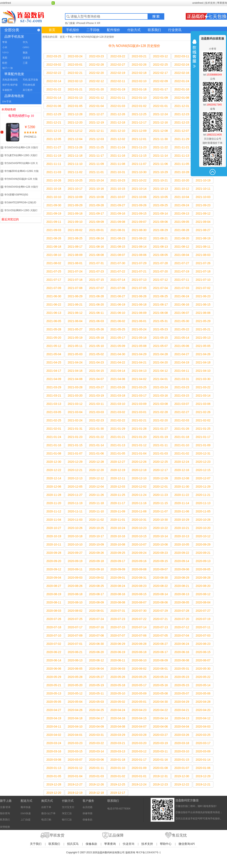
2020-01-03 (96, 776)
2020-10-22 (160, 528)
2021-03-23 (182, 387)
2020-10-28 (203, 520)
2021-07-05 (139, 288)
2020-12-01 (160, 487)
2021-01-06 (96, 453)
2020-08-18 (75, 594)
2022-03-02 (54, 65)
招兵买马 (73, 844)
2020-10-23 (139, 528)
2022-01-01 (160, 106)
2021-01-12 (139, 445)
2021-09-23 (203, 205)
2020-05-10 (118, 693)
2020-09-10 (96, 569)
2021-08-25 (75, 238)
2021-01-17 (203, 437)
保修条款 (87, 820)
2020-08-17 (96, 594)
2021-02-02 (203, 420)
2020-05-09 (139, 693)
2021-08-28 (182, 230)
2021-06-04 (75, 321)
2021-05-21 (203, 329)
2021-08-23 (118, 238)
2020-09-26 (96, 553)
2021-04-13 (139, 371)
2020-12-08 (182, 478)
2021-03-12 (75, 404)
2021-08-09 (75, 255)
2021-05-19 (75, 338)
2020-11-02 (96, 520)
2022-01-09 (160, 98)
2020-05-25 (139, 677)
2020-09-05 (203, 569)
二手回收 (93, 30)
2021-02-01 (54, 429)
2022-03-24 (75, 56)
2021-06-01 (139, 321)
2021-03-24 (160, 387)
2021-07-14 (118, 280)
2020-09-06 (182, 569)
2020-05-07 (182, 693)
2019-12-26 (96, 784)
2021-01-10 (182, 445)
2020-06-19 (118, 652)
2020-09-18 (96, 561)
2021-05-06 (182, 346)
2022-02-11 (118, 81)
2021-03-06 (203, 404)
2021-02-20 (160, 420)
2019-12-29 (203, 776)
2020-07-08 (96, 635)
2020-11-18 (96, 503)
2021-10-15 (118, 189)
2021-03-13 (54, 404)
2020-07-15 (118, 627)
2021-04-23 (96, 362)
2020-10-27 (54, 528)
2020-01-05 (54, 776)
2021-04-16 (75, 371)
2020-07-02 (54, 644)
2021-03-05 (54, 412)
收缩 (194, 56)
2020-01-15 (182, 760)
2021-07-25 (54, 271)
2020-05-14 (203, 685)
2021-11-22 (160, 147)
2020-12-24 (182, 462)
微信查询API (187, 844)
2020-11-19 (75, 503)
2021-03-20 (75, 396)
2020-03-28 (139, 735)
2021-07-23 (96, 271)
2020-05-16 (160, 685)
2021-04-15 (96, 371)
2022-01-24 (182, 81)
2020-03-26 (182, 735)
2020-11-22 (182, 495)
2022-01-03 (118, 106)
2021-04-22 (118, 362)
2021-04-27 (182, 354)
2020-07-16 (96, 627)
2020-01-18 (118, 760)
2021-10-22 (139, 180)
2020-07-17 (75, 627)
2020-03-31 (96, 735)
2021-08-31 (118, 230)
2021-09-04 (203, 222)
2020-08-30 (160, 578)
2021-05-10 (96, 346)
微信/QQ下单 (48, 813)
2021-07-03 (182, 288)
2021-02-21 (139, 420)
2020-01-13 (54, 768)
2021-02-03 (182, 420)
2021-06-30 (54, 296)
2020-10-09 (96, 544)
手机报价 (73, 30)
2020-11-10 (96, 511)
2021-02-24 (75, 420)
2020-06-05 (75, 669)
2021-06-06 (203, 313)
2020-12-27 (118, 462)
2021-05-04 (54, 354)
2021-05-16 (139, 338)
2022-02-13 (75, 81)
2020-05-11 (96, 693)
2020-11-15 (160, 503)
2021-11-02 (75, 172)
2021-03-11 (96, 404)
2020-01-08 (160, 768)
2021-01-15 (75, 445)
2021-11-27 (54, 147)
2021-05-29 (203, 321)
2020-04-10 (75, 727)
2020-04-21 (182, 710)
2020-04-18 (75, 718)
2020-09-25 (118, 553)
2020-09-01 (118, 578)
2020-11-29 (203, 487)
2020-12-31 (203, 453)
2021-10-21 (160, 180)
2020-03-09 (203, 751)
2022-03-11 (182, 56)
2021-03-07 (182, 404)
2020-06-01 (160, 669)
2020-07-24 (96, 619)
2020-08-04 (203, 602)
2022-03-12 (160, 56)
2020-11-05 (203, 511)
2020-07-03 (203, 635)
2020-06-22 (54, 652)
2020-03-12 (139, 751)
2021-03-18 (118, 396)
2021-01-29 (118, 429)
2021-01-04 (139, 453)
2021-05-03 (75, 354)
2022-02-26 (139, 65)
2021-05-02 (96, 354)
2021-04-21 (139, 362)
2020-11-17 (118, 503)
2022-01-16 (182, 89)
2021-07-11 (182, 280)
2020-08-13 (182, 594)
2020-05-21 (54, 685)
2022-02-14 (54, 81)
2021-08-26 (54, 238)
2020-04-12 (203, 718)
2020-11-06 (182, 511)
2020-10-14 (160, 536)
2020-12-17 (160, 470)
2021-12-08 (160, 131)
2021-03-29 (54, 387)
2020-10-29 (182, 520)
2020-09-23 (160, 553)
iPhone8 (81, 23)
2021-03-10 (118, 404)
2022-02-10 (139, 81)
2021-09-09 (96, 222)
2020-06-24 (182, 644)
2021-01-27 (160, 429)
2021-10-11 (203, 189)
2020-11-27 (75, 495)
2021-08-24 (96, 238)
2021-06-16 (182, 305)
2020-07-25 (75, 619)
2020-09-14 (182, 561)
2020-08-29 (182, 578)
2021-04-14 (118, 371)
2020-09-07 (160, 569)
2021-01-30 (96, 429)
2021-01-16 (54, 445)
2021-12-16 (160, 122)
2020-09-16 (139, 561)
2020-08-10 (75, 602)
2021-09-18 (75, 213)
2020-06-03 (118, 669)
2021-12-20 (75, 122)
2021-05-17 (118, 338)
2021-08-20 (182, 238)
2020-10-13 (182, 536)
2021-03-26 (118, 387)
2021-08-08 (96, 255)
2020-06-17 (160, 652)
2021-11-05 (182, 164)
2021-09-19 (54, 213)
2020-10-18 (75, 536)
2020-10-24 (118, 528)
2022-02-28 (96, 65)
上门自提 (26, 820)
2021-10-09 (75, 197)
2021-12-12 (75, 131)
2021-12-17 (139, 122)
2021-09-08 (118, 222)
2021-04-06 (118, 379)
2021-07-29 (139, 263)
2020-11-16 (139, 503)
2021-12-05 (54, 139)
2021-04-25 (54, 362)
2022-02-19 (118, 73)
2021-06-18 (139, 305)
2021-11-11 (54, 164)
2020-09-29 (203, 544)
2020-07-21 (160, 619)
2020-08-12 (203, 594)
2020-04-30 (160, 702)
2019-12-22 (182, 784)
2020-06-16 (182, 652)
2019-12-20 (54, 793)
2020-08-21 (182, 586)
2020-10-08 (118, 544)
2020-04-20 (203, 710)
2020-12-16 (182, 470)
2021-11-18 (75, 156)
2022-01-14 (54, 98)
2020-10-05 (182, 544)
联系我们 (154, 30)
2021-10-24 (96, 180)
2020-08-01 (96, 611)
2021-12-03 (96, 139)
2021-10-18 (54, 189)
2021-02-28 (160, 412)
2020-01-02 (118, 776)
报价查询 (5, 813)
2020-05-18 (118, 685)
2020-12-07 (203, 478)
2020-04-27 (54, 710)
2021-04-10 (203, 371)
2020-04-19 (54, 718)
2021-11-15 (139, 156)
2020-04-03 (203, 727)
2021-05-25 (118, 329)
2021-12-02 (118, 139)
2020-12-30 (54, 462)
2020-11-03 (75, 520)
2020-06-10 (139, 660)
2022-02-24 (182, 65)
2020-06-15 (203, 652)
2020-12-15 (203, 470)
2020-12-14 (54, 478)
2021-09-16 (118, 213)
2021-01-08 (54, 453)
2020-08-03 (54, 611)
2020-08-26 (75, 586)
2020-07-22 (139, 619)
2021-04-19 (182, 362)
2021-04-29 (139, 354)
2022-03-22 (118, 56)
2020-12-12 (96, 478)
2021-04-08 (75, 379)
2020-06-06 (54, 669)
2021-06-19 (118, 305)
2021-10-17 (75, 189)
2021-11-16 (118, 156)
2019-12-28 (54, 784)
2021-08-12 (182, 247)
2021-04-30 (118, 354)
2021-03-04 (75, 412)
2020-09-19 (75, 561)
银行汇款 (67, 820)
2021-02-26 (203, 412)
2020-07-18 (54, 627)
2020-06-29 (118, 644)
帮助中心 (166, 844)
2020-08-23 (139, 586)
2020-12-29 (75, 462)
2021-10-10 (54, 197)
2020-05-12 (75, 693)
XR (99, 23)
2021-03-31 (182, 379)
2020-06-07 (203, 660)
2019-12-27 (75, 784)
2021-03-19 (96, 396)
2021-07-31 (96, 263)
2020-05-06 (203, 693)
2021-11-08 (118, 164)
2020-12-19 (118, 470)
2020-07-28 (182, 611)
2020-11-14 (182, 503)
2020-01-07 (182, 768)
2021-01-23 (75, 437)
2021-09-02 (75, 230)
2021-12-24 (160, 114)
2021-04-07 (96, 379)
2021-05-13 (203, 338)
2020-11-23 (160, 495)
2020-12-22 (54, 470)
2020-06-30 (96, 644)
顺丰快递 (26, 807)
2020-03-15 (75, 751)
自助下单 (46, 807)
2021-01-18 (182, 437)
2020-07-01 (75, 644)
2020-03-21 (118, 743)
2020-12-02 (139, 487)
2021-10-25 (75, 180)
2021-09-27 (118, 205)
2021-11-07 (139, 164)
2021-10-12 (182, 189)
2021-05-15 (160, 338)
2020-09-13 (203, 561)
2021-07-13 (139, 280)
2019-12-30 (182, 776)
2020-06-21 (75, 652)
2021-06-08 (160, 313)
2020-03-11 (160, 751)
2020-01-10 (118, 768)
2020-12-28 (96, 462)
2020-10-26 (75, 528)
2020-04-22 (160, 710)
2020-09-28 (54, 553)
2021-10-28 (182, 172)
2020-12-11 (118, 478)
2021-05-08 (139, 346)
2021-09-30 (54, 205)
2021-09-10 (75, 222)
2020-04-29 (182, 702)
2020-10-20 (203, 528)
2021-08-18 (54, 247)
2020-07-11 (203, 627)
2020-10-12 (203, 536)
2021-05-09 (118, 346)
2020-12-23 (203, 462)
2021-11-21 (182, 147)
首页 (52, 30)
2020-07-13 (160, 627)
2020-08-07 (139, 602)
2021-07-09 (54, 288)
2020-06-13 (75, 660)
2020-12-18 (139, 470)
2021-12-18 (118, 122)
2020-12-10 (139, 478)
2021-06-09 (139, 313)
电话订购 (46, 820)
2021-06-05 (54, 321)
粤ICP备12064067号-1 (148, 852)
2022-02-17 (160, 73)
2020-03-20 (139, 743)
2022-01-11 (118, 98)
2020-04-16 (118, 718)
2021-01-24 (54, 437)
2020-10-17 (96, 536)
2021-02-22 (118, 420)
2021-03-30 (203, 379)
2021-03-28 (75, 387)
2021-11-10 (75, 164)
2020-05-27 (96, 677)
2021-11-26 (75, 147)
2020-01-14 (203, 760)
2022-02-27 (118, 65)
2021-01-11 (160, 445)
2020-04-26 (75, 710)
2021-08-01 (75, 263)
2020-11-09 (118, 511)
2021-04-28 (160, 354)
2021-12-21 (54, 122)
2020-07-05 (160, 635)
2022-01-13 (75, 98)
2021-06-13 (54, 313)
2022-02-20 (96, 73)
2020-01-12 (75, 768)
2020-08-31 (139, 578)
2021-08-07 (118, 255)
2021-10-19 (203, 180)
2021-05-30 (182, 321)
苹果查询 (222, 3)
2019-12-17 (118, 793)
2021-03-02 (118, 412)
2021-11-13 (182, 156)
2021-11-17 (96, 156)
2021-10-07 (118, 197)
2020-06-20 (96, 652)
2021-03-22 (203, 387)
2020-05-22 (203, 677)
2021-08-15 (118, 247)
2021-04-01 (160, 379)
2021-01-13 (118, 445)
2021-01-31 (75, 429)
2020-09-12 (54, 569)
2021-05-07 (160, 346)
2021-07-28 (160, 263)
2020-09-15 (160, 561)
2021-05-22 (182, 329)
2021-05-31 (160, 321)
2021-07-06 (118, 288)
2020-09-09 (118, 569)
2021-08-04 (182, 255)
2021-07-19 (182, 271)
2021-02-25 (54, 420)
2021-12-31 (182, 106)
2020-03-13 (118, 751)
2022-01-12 (96, 98)
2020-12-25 (160, 462)
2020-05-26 (118, 677)
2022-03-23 (96, 56)
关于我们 (36, 844)
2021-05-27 (75, 329)
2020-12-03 (118, 487)
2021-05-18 (96, 338)
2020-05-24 (160, 677)
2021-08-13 (160, 247)
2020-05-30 (203, 669)
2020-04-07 (139, 727)
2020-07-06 (139, 635)
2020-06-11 (118, 660)
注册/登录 (5, 807)
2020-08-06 (160, 602)
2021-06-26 (139, 296)
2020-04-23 (139, 710)
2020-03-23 (75, 743)
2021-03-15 (182, 396)
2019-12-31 (160, 776)
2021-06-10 (118, 313)
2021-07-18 (203, 271)
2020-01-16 (160, 760)
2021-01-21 (118, 437)
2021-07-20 (160, 271)
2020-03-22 (96, 743)
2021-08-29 (160, 230)
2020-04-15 (139, 718)
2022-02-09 (160, 81)
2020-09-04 (54, 578)
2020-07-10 (54, 635)
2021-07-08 (75, 288)
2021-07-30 (118, 263)
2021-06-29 (75, 296)
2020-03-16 (54, 751)
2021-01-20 (139, 437)
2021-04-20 (160, 362)
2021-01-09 (203, 445)
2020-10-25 (96, 528)
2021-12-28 (75, 114)
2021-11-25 (96, 147)
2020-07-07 (118, 635)
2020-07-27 (203, 611)
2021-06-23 (203, 296)
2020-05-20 (75, 685)
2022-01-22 (54, 89)
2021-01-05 (118, 453)
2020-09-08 (139, 569)
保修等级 (87, 813)
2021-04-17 (54, 371)
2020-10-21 (182, 528)
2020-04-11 (54, 727)
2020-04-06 (160, 727)
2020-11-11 (75, 511)
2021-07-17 (54, 280)
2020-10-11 (54, 544)
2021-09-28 (96, 205)
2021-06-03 (96, 321)
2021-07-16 (75, 280)
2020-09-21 (203, 553)
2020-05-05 (54, 702)
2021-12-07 (182, 131)
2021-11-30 (160, 139)
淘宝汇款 (67, 813)
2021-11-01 (96, 172)
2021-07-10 (203, 280)
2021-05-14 (182, 338)
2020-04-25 (96, 710)
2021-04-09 (54, 379)
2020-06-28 (139, 644)
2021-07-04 (160, 288)
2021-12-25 (139, 114)
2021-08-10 (54, 255)
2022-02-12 (96, 81)
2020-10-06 (160, 544)
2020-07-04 (182, 635)
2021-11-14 (160, 156)
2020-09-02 (96, 578)
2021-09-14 (160, 213)
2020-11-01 (118, 520)
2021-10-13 (160, 189)
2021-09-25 (160, 205)
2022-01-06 (54, 106)
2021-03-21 (54, 396)
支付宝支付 (68, 807)
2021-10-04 (182, 197)
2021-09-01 (96, 230)
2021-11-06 (160, 164)
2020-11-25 (118, 495)
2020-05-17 (139, 685)
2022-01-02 (139, 106)
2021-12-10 (118, 131)
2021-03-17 (139, 396)
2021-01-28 (139, 429)
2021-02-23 (96, 420)
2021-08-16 (96, 247)
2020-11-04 (54, 520)
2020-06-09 (160, 660)
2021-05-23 (160, 329)
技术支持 (210, 3)
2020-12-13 (75, 478)
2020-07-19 (203, 619)
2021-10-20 (182, 180)
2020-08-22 (160, 586)
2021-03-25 (139, 387)
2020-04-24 (118, 710)
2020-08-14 (160, 594)
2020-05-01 (139, 702)
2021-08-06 (139, 255)
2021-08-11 (203, 247)
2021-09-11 (54, 222)
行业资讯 (175, 30)
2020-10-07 (139, 544)
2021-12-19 (96, 122)
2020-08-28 (203, 578)
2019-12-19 (75, 793)
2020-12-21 (75, 470)
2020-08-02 (75, 611)
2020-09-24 (139, 553)
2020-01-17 (139, 760)
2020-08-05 (182, 602)
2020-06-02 (139, 669)
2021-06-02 (118, 321)
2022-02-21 (75, 73)
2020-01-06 (203, 768)
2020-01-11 (96, 768)
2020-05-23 (182, 677)
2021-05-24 (139, 329)
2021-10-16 (96, 189)
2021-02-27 (182, 412)
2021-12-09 (139, 131)
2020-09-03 (75, 578)
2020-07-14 (139, 627)
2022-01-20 (96, 89)
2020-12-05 (75, 487)
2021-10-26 (54, 180)
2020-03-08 (54, 760)
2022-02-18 (139, 73)
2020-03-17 (203, 743)
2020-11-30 (182, 487)
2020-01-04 (75, 776)
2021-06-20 (96, 305)
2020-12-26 (139, 462)
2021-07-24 (75, 271)
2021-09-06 (160, 222)
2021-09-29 (75, 205)
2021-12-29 (54, 114)
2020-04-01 (75, 735)
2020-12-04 (96, 487)
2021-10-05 (160, 197)
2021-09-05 (182, 222)
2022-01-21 (75, 89)
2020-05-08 (160, 693)
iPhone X (91, 23)
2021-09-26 (139, 205)
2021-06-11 (96, 313)
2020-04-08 (118, 727)
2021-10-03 (203, 197)
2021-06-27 (118, 296)
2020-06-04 (96, 669)
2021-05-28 (54, 329)
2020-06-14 (54, 660)
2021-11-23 (139, 147)
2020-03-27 (160, 735)
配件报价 (113, 30)
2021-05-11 (75, 346)
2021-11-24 (118, 147)
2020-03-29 (118, 735)
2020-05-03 (96, 702)
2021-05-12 (54, 346)
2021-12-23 (182, 114)
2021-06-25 (160, 296)
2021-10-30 (139, 172)
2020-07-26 (54, 619)
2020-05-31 (182, 669)
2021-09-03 (54, 230)
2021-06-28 (96, 296)
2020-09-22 (182, 553)
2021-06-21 (75, 305)
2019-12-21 (203, 784)
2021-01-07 (75, 453)
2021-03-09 (139, 404)
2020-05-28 (75, 677)
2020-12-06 (54, 487)
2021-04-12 (160, 371)
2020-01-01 (139, 776)
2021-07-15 (96, 280)
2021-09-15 (139, 213)
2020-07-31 (118, 611)
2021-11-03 (54, 172)
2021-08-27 (203, 230)
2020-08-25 (96, 586)
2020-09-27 (75, 553)
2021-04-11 (182, 371)
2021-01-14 (96, 445)
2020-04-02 (54, 735)
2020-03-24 (54, 743)
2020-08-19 (54, 594)
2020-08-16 (118, 594)
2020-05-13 (54, 693)
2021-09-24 (182, 205)
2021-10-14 (139, 189)
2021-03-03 (96, 412)
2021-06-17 (160, 305)
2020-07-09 (75, 635)
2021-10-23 (118, 180)
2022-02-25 (160, 65)
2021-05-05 (203, 346)
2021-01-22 (96, 437)
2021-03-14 (203, 396)
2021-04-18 (203, 362)
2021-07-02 (203, 288)
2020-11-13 (203, 503)
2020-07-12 (182, 627)
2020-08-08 (118, 602)
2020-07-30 (139, 611)
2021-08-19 (203, 238)
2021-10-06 (139, 197)
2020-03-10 (182, 751)
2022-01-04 (96, 106)
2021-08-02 (54, 263)
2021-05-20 (54, 338)
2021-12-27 (96, 114)
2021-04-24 (75, 362)
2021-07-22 (118, 271)
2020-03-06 (96, 760)
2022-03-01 (75, 65)
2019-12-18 (96, 793)
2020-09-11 (75, 569)
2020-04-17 (96, 718)
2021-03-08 (160, 404)
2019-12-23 (160, 784)
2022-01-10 (139, 98)
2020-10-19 (54, 536)
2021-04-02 (139, 379)
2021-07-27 (182, 263)
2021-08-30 (139, 230)
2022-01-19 (118, 89)
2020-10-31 (139, 520)
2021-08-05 (160, 255)
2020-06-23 (203, 644)
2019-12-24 (139, 784)
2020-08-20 (203, 586)
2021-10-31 (118, 172)
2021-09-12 (203, 213)
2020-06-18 (139, 652)
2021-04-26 (203, 354)
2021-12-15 (182, 122)
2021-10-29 (160, 172)
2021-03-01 (139, 412)
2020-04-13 (182, 718)
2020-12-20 (96, 470)
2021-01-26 (182, 429)
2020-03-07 (75, 760)
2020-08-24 (118, 586)
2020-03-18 (182, 743)
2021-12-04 (75, 139)
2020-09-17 (118, 561)
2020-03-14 (96, 751)
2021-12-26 (118, 114)
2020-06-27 (160, 644)
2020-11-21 (203, 495)
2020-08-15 (139, 594)
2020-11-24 (139, 495)
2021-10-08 (96, 197)
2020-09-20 (54, 561)
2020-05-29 (54, 677)
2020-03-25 (203, 735)
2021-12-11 (96, 131)
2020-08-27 (54, 586)
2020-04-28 (203, 702)
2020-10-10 (75, 544)
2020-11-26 (96, 495)
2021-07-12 (160, 280)
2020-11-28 (54, 495)
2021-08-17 (75, 247)
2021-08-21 (160, 238)
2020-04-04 (182, 727)
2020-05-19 (96, 685)
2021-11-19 (54, 156)
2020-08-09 (96, 602)
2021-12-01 (139, 139)
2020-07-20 (182, 619)
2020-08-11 (54, 602)
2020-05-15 (182, 685)
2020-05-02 (118, 702)
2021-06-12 (75, 313)
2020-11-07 (160, 511)
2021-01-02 (182, 453)
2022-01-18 (139, 89)
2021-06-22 (54, 305)
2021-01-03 (160, 453)
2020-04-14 (160, 718)
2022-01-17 (160, 89)
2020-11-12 (54, 511)
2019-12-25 (118, 784)
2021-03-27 (96, 387)
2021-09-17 (96, 213)
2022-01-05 (75, 106)
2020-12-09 (160, 478)
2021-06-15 (203, 305)
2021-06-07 (182, 313)
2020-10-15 (139, 536)
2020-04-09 (96, 727)
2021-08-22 (139, 238)
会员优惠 (87, 807)
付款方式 (134, 30)
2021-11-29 (182, 139)
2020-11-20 (54, 503)
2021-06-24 (182, 296)
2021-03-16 (160, 396)
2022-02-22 (54, 73)
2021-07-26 (203, 263)
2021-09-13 (182, 213)
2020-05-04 (75, 702)
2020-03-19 (160, 743)
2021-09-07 (139, 222)
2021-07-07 (96, 288)
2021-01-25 (203, 429)
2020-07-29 (160, 611)
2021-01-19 (160, 437)
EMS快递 (26, 813)
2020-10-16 (118, 536)
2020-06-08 (182, 660)
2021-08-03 (203, 255)
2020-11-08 (139, 511)
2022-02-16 (182, 73)
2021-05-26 (96, 329)
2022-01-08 (182, 98)
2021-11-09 (96, 164)
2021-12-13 (54, 131)
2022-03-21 (139, 56)
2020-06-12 (96, 660)
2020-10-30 (160, 520)
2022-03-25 (54, 56)
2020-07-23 (118, 619)
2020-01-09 (139, 768)
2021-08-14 (139, 247)
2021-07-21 (139, 271)
